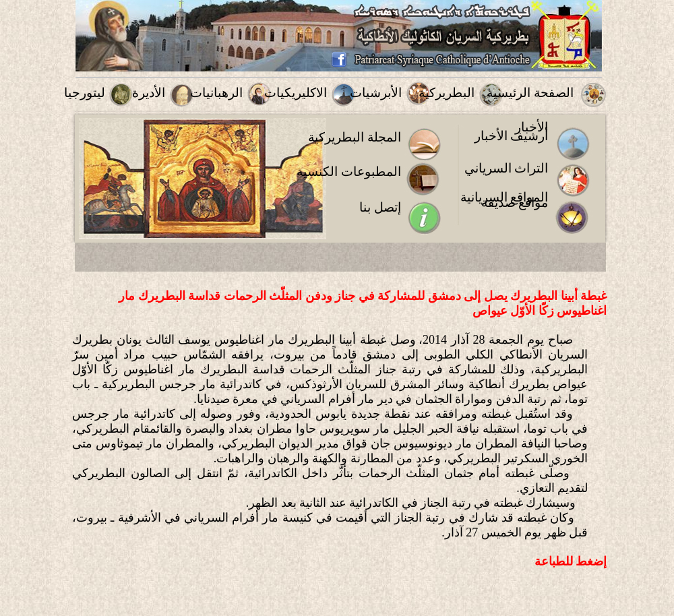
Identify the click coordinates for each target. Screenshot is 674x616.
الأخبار (531, 127)
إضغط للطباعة (571, 561)
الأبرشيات (376, 93)
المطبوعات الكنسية (349, 172)
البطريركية (447, 93)
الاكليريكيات (296, 93)
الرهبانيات (216, 93)
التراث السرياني (507, 168)
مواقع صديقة (515, 203)
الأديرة (149, 93)
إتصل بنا (380, 207)
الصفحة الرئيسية (530, 93)
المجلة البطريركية (355, 137)
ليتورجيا (85, 93)
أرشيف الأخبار (512, 136)
